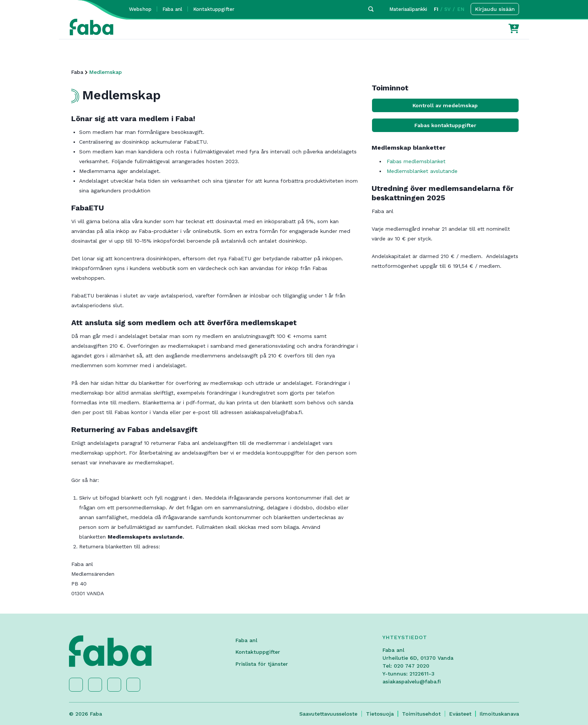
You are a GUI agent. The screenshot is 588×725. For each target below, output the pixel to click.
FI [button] (436, 9)
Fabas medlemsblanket (417, 161)
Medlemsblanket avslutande (422, 171)
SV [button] (448, 9)
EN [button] (461, 9)
